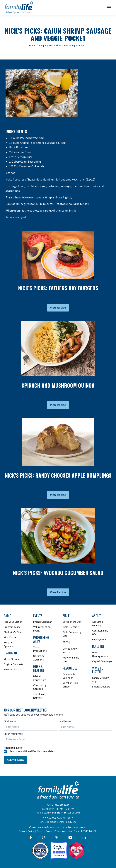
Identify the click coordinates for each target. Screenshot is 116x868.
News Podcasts (12, 669)
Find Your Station (13, 622)
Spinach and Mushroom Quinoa (58, 385)
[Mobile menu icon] (109, 8)
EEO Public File (89, 831)
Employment (99, 639)
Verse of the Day (72, 622)
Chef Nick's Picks (13, 632)
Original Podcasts (13, 664)
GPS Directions (48, 822)
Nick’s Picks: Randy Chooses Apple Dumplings (58, 475)
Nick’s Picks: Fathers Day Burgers (58, 288)
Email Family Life (68, 822)
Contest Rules (44, 831)
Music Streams (12, 659)
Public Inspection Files (67, 831)
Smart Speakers (101, 687)
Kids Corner (10, 637)
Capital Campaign (102, 661)
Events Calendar (42, 622)
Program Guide (12, 627)
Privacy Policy (27, 831)
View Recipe (58, 308)
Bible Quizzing (71, 627)
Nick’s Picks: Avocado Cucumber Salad (58, 573)
